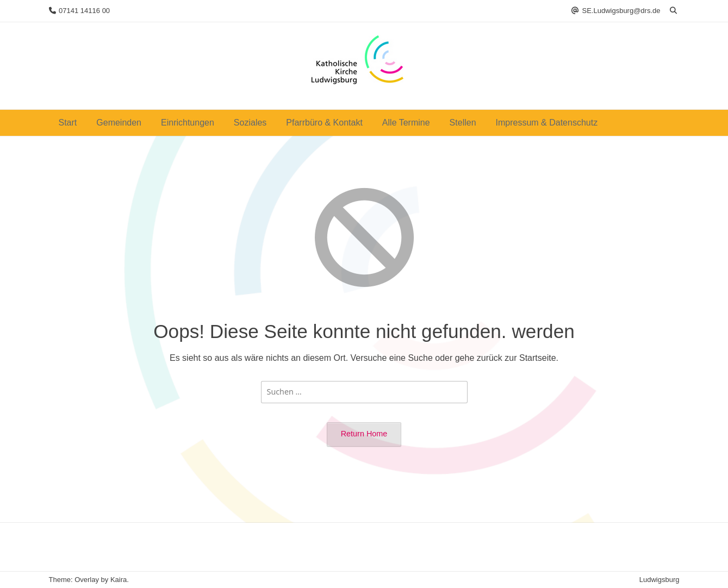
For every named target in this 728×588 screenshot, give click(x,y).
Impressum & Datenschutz (547, 123)
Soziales (250, 123)
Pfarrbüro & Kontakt (324, 123)
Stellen (463, 123)
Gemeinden (119, 123)
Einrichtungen (188, 123)
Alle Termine (406, 123)
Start (68, 123)
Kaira (119, 580)
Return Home (364, 434)
